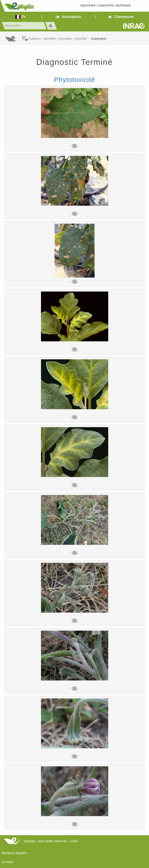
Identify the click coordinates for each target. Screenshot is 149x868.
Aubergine (99, 39)
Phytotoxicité (74, 80)
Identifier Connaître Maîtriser (106, 6)
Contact (7, 862)
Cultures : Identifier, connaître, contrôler (54, 39)
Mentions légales (14, 853)
